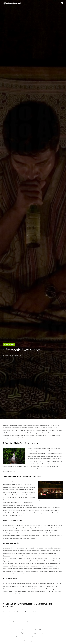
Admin (6, 355)
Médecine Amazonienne (9, 344)
